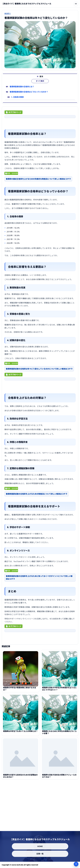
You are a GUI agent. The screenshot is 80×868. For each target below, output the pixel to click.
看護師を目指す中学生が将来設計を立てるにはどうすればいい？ (59, 689)
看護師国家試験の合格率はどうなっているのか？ (29, 93)
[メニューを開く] (76, 4)
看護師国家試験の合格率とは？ (22, 87)
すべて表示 (40, 82)
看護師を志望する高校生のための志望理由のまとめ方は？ (20, 777)
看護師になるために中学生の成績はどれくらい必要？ (59, 733)
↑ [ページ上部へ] (76, 864)
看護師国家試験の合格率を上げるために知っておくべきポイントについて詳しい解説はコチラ (39, 578)
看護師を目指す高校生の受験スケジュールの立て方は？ (59, 777)
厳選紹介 (8, 13)
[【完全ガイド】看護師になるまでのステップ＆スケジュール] (26, 4)
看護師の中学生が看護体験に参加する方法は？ (20, 689)
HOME (40, 846)
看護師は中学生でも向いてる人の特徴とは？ (20, 732)
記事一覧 (40, 854)
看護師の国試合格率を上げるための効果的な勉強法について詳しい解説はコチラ (38, 179)
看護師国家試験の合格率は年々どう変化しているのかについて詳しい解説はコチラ (39, 369)
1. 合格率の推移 (17, 98)
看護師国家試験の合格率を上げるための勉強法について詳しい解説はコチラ (37, 494)
